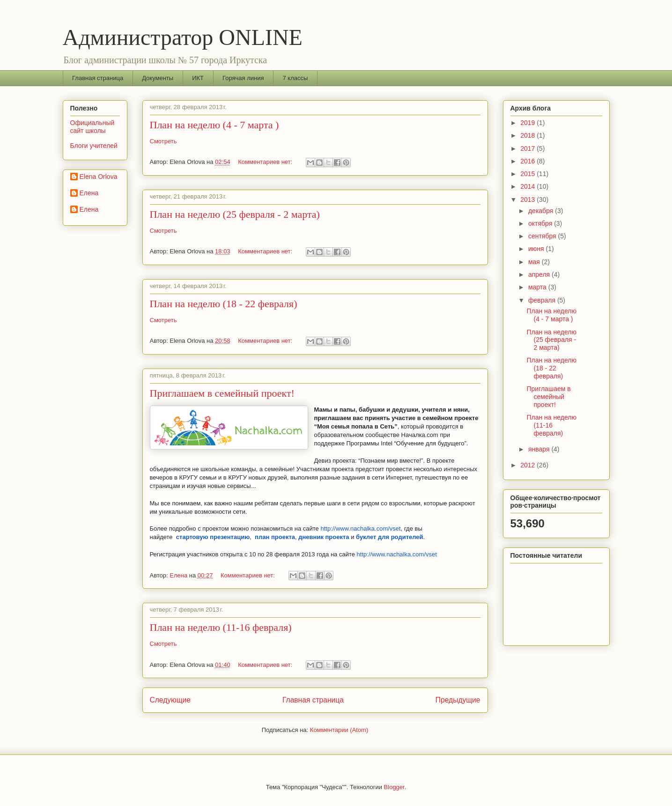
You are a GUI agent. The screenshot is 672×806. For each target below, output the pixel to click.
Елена (89, 193)
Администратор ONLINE (183, 37)
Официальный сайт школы (92, 127)
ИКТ (198, 78)
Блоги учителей (94, 146)
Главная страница (98, 78)
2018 (528, 135)
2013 (528, 200)
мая (535, 262)
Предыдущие (458, 700)
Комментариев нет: (266, 162)
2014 (528, 186)
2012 (528, 465)
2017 (528, 148)
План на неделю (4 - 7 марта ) (214, 125)
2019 (528, 123)
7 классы (295, 78)
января (540, 449)
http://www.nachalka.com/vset (360, 529)
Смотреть (163, 141)
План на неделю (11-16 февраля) (221, 627)
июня (537, 249)
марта (538, 287)
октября (541, 223)
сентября (543, 236)
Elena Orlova (99, 177)
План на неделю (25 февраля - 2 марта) (235, 214)
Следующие (170, 700)
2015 (528, 174)
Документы (158, 78)
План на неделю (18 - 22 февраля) (224, 304)
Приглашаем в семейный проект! (222, 393)
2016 (528, 161)
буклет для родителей (389, 537)
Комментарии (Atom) (339, 730)
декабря (542, 211)
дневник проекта (324, 537)
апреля (540, 274)
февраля (543, 300)
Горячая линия (243, 78)
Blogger (394, 787)
